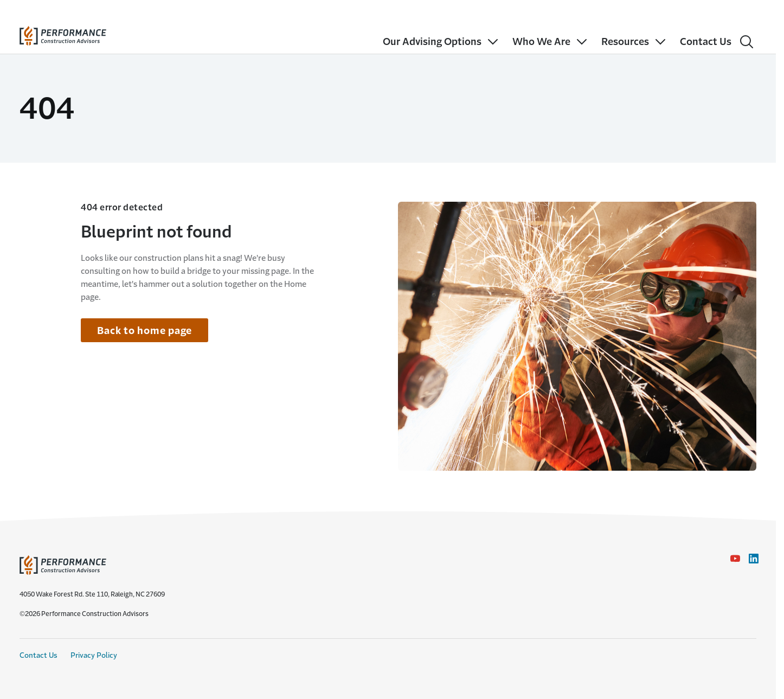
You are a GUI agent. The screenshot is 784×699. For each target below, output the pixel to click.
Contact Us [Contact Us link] (38, 655)
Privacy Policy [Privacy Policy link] (94, 655)
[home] (63, 33)
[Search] (747, 42)
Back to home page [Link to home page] (144, 331)
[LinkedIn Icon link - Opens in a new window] (754, 559)
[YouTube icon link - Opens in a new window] (735, 559)
